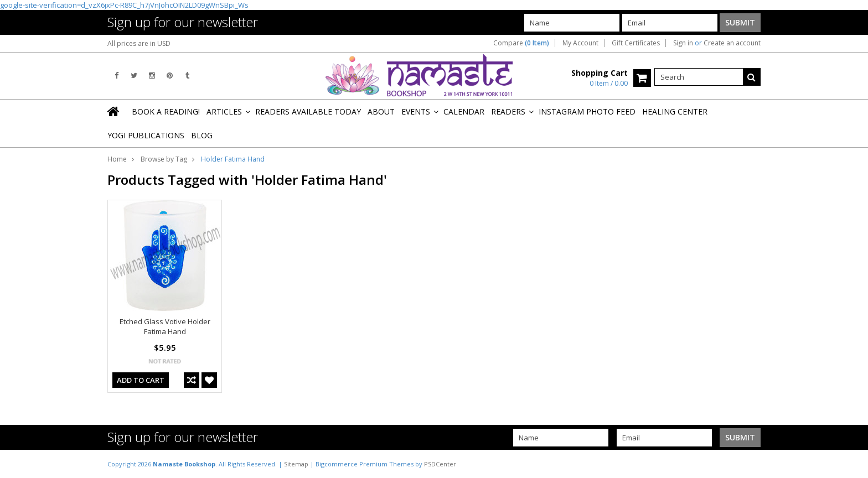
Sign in (683, 43)
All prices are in (139, 43)
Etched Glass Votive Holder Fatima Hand (165, 326)
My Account (580, 43)
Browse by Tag (164, 159)
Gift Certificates (636, 43)
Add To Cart (141, 380)
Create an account (732, 43)
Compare (521, 43)
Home (117, 159)
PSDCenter (440, 464)
